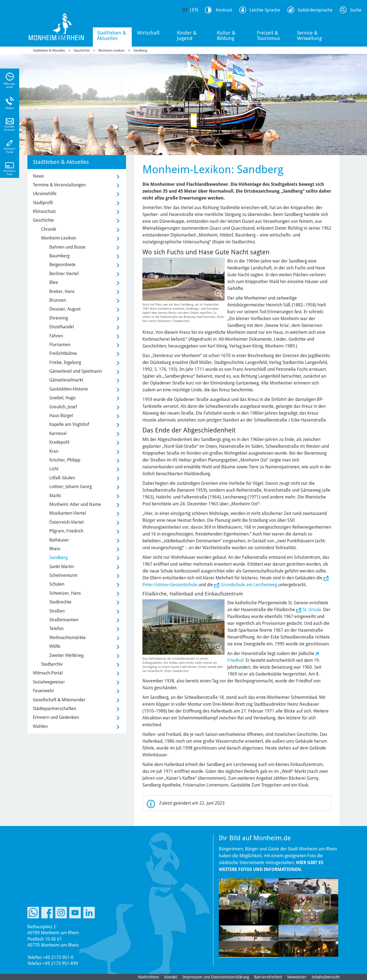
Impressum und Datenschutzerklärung (216, 977)
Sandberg (140, 50)
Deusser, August (65, 309)
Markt (55, 496)
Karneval (58, 433)
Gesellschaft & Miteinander (59, 700)
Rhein (55, 549)
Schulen (57, 584)
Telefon (56, 629)
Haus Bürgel (61, 416)
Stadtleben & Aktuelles (112, 35)
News (38, 176)
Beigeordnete (62, 265)
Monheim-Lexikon (111, 50)
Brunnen (58, 300)
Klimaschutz (44, 211)
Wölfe (55, 646)
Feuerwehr (43, 691)
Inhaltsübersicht (326, 977)
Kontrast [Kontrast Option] (224, 10)
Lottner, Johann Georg (71, 487)
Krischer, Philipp (65, 460)
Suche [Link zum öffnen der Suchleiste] (356, 10)
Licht (54, 469)
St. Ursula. (312, 610)
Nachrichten (148, 977)
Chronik (49, 229)
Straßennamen (64, 620)
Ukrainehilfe (45, 194)
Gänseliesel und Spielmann (76, 371)
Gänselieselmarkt (66, 380)
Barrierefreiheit (268, 977)
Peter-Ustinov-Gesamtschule (170, 585)
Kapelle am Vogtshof (69, 424)
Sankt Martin (62, 567)
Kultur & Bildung (226, 35)
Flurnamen (60, 345)
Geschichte (82, 50)
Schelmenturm (63, 575)
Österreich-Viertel (66, 522)
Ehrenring (59, 318)
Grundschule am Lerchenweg (249, 585)
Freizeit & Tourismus (268, 35)
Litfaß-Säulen (62, 478)
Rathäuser (59, 540)
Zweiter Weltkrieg (66, 655)
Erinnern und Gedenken (56, 717)
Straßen (57, 611)
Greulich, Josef (63, 407)
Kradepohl (59, 442)
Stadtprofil (43, 203)
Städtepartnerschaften (55, 709)
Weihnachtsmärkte (68, 638)
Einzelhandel (62, 327)
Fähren (56, 336)
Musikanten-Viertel (68, 513)
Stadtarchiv (52, 664)
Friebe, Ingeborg (65, 362)
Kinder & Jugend (187, 35)
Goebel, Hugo (62, 398)
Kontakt (171, 977)
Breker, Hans (62, 291)
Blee (54, 282)
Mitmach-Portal (48, 673)
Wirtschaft (148, 33)
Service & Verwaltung (309, 35)
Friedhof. (236, 660)
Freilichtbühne (63, 353)
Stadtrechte (60, 602)
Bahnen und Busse (67, 247)
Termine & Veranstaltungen (59, 185)
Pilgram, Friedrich (66, 531)
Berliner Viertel (64, 274)
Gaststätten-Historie (69, 389)
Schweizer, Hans (65, 593)
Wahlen (40, 726)
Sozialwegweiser (49, 682)
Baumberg (59, 256)
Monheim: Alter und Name (75, 504)
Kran (54, 451)
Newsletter (297, 977)
